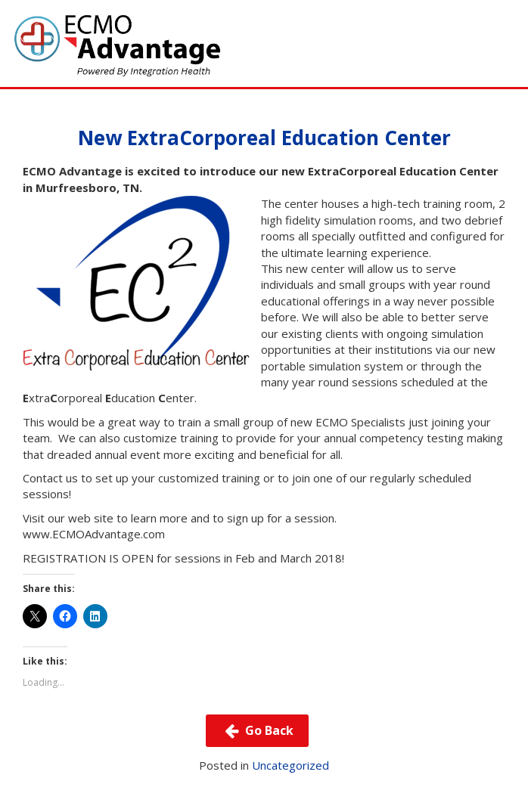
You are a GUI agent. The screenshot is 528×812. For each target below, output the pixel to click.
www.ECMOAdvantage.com (94, 534)
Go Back (257, 730)
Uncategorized (290, 765)
